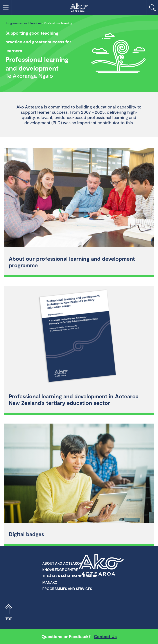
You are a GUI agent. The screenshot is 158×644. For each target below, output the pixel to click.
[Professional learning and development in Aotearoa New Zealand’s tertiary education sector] (79, 336)
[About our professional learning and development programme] (79, 198)
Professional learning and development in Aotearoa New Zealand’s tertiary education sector (74, 399)
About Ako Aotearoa (62, 563)
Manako (50, 582)
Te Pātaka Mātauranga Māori (70, 576)
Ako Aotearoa (101, 565)
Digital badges (26, 534)
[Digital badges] (79, 474)
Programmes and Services (23, 23)
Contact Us (105, 636)
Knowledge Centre (60, 570)
